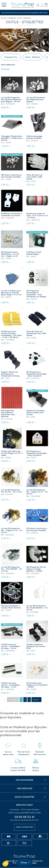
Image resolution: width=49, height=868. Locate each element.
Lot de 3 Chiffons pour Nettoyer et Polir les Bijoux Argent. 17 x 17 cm (11, 293)
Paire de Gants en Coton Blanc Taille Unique (34, 177)
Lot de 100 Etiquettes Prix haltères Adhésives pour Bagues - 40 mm (11, 100)
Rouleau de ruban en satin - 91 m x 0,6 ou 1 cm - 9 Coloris (37, 216)
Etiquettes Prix (11, 57)
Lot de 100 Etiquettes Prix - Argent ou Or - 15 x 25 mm (12, 531)
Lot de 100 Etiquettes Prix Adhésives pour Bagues (36, 100)
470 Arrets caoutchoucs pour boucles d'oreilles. (37, 530)
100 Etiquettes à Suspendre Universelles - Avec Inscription (37, 453)
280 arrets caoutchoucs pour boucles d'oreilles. (11, 176)
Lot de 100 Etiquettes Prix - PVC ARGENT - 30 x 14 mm (11, 569)
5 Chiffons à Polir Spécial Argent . (34, 253)
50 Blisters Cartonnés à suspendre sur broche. (11, 215)
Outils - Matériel (32, 57)
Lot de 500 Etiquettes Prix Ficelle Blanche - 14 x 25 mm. (37, 608)
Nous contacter (25, 827)
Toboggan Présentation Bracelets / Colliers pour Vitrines (12, 138)
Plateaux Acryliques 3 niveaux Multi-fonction (11, 607)
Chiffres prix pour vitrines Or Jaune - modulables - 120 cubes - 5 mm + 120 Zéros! (11, 335)
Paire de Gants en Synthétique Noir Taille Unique (36, 334)
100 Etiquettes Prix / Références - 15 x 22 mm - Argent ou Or (10, 254)
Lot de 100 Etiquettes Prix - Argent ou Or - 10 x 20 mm (37, 492)
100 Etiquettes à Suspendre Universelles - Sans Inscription (37, 374)
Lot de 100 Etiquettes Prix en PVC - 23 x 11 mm (11, 491)
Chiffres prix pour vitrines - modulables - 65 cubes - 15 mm (11, 647)
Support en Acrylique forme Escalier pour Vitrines (35, 413)
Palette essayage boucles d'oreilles (34, 137)
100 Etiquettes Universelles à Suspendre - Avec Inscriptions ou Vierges (36, 294)
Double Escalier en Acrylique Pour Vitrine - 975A (36, 647)
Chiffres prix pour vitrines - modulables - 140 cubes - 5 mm (11, 685)
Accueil (4, 18)
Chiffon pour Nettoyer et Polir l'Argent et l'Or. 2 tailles (12, 453)
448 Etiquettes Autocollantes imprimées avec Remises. (8, 414)
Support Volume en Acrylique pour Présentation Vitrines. (10, 374)
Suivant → (36, 700)
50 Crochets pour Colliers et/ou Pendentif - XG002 (37, 685)
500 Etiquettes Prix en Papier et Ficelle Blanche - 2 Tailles (36, 569)
